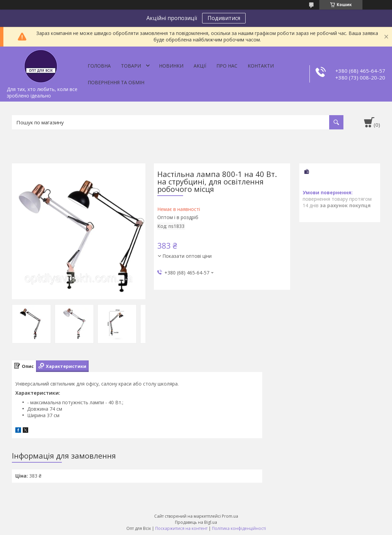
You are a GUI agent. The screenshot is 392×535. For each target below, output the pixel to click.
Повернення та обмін (116, 82)
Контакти (261, 66)
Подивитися (224, 18)
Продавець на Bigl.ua (196, 522)
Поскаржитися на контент (181, 528)
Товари (131, 66)
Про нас (227, 66)
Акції (200, 66)
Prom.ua (230, 516)
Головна (99, 66)
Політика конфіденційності (239, 528)
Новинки (171, 66)
